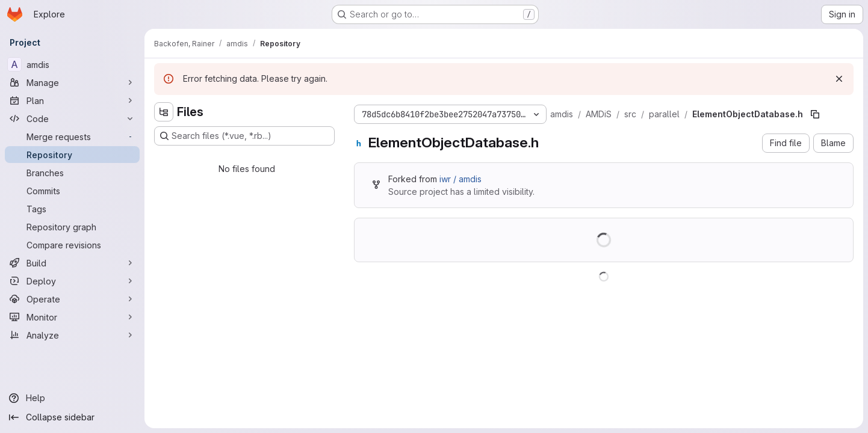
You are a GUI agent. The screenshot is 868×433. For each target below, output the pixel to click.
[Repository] (72, 155)
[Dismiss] (839, 79)
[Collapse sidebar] (72, 417)
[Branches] (72, 173)
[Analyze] (72, 335)
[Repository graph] (72, 227)
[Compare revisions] (72, 245)
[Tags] (72, 209)
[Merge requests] (72, 137)
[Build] (72, 263)
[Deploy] (72, 281)
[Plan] (72, 100)
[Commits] (72, 191)
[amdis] (72, 64)
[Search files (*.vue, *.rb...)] (244, 136)
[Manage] (72, 82)
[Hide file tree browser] (164, 112)
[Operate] (72, 299)
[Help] (72, 398)
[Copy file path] (815, 114)
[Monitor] (72, 317)
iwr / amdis (460, 179)
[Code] (72, 118)
